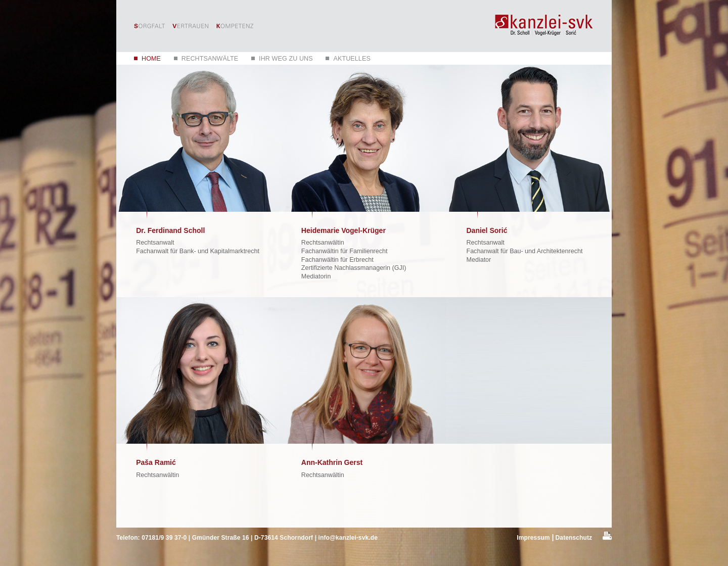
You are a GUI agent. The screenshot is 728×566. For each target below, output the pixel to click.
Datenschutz (574, 538)
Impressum (533, 538)
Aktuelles (352, 59)
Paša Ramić (156, 462)
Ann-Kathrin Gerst (332, 462)
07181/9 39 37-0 (164, 538)
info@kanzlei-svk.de (348, 538)
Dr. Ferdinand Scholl (170, 230)
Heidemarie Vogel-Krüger (344, 230)
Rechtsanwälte (210, 59)
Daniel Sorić (487, 230)
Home (151, 59)
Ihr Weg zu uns (286, 59)
